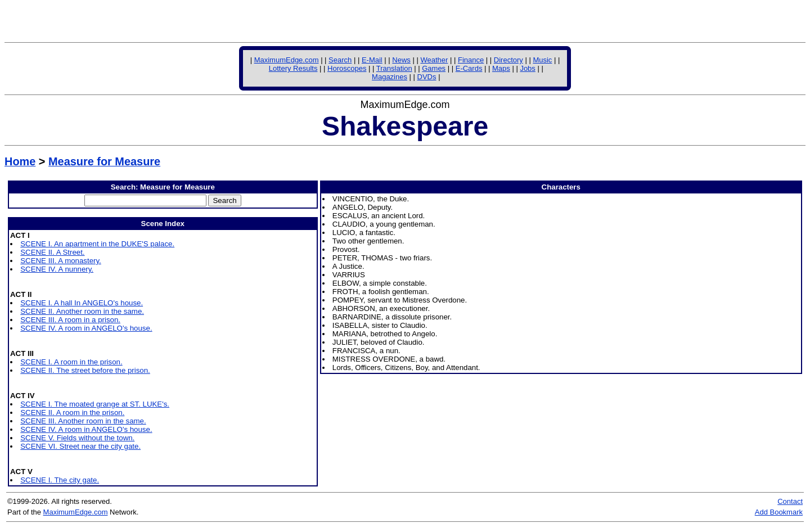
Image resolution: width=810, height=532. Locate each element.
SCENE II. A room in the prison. (72, 412)
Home (20, 161)
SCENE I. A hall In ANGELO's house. (82, 303)
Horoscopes (347, 68)
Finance (471, 60)
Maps (501, 68)
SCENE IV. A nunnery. (57, 269)
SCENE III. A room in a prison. (70, 320)
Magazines (390, 77)
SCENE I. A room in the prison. (71, 362)
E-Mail (372, 60)
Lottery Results (293, 68)
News (401, 60)
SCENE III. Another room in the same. (83, 421)
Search (340, 60)
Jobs (527, 68)
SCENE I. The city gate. (60, 480)
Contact (790, 501)
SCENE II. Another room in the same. (82, 311)
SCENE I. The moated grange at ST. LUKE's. (95, 404)
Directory (508, 60)
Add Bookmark (779, 512)
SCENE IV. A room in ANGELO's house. (86, 328)
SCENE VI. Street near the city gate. (80, 446)
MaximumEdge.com (287, 60)
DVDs (427, 77)
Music (542, 60)
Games (434, 68)
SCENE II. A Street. (52, 252)
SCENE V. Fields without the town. (77, 438)
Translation (394, 68)
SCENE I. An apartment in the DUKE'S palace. (97, 244)
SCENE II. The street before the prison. (85, 370)
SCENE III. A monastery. (61, 261)
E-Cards (469, 68)
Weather (434, 60)
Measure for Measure (104, 161)
